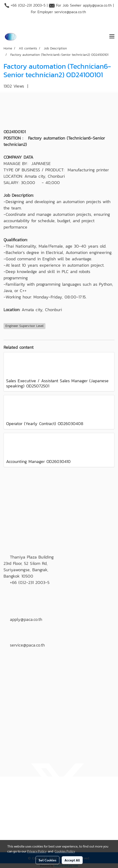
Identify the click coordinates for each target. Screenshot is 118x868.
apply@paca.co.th (97, 5)
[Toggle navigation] (112, 37)
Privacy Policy (37, 851)
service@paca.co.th (70, 12)
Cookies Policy (65, 851)
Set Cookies (47, 860)
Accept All (72, 860)
